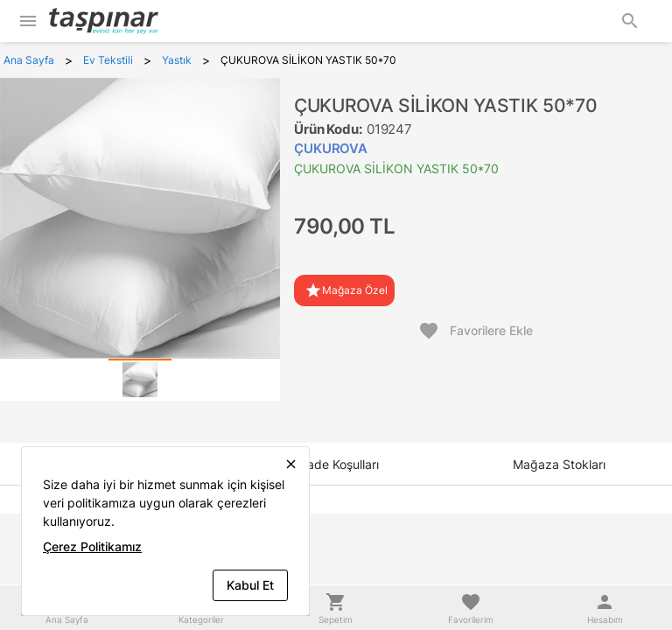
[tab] (140, 380)
